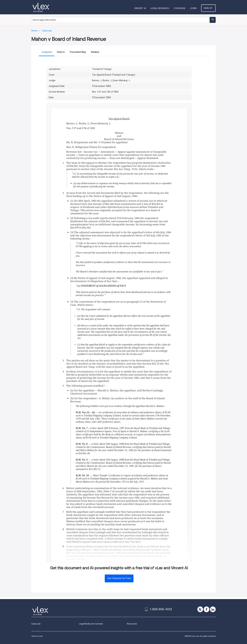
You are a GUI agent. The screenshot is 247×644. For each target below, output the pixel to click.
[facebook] (207, 609)
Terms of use (37, 636)
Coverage (181, 8)
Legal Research (162, 8)
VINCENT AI (142, 8)
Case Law (36, 624)
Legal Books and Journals (91, 624)
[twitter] (200, 609)
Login (195, 8)
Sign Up (209, 8)
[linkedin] (213, 609)
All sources (132, 624)
